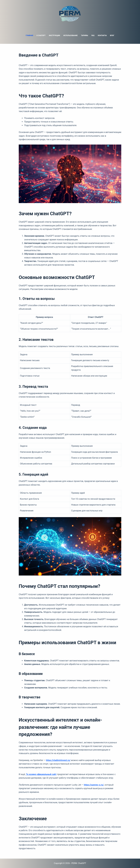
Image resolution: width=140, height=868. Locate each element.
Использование (71, 35)
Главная (29, 35)
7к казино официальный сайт (41, 774)
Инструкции (54, 35)
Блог (112, 35)
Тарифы (84, 35)
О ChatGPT (41, 35)
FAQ (93, 35)
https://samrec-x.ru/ (94, 785)
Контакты (102, 35)
